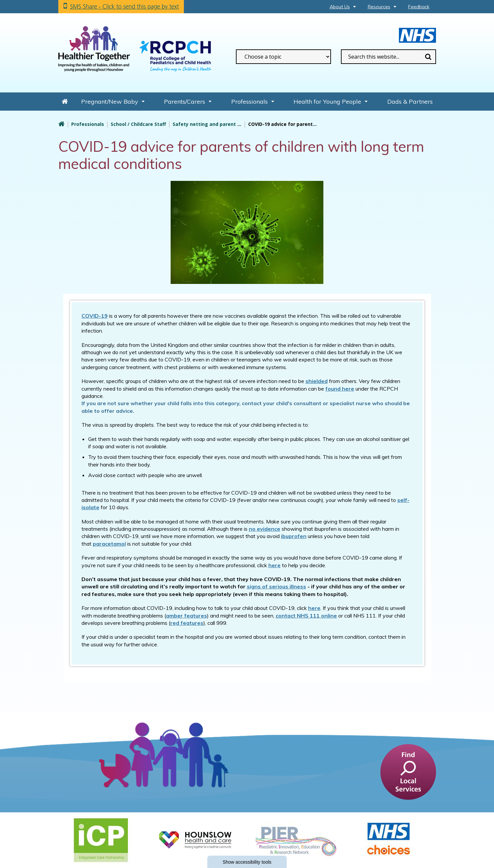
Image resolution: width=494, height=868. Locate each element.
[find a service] (408, 772)
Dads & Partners (410, 102)
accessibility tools (247, 862)
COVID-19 (95, 316)
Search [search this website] (428, 57)
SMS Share (124, 6)
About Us (340, 7)
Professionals (249, 102)
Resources (379, 7)
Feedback (419, 7)
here (314, 608)
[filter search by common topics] (283, 57)
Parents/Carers (185, 102)
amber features (187, 616)
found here (340, 389)
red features (187, 623)
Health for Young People (327, 102)
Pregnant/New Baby (110, 102)
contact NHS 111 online (306, 616)
